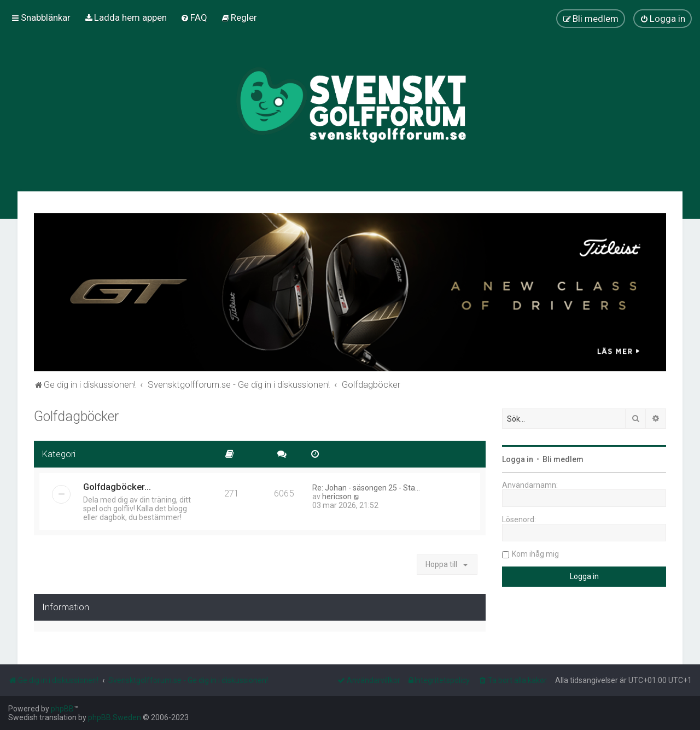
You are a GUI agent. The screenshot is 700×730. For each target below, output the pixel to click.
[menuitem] (126, 17)
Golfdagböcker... (117, 487)
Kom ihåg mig (535, 554)
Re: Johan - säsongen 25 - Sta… (366, 488)
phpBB (62, 709)
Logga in (518, 459)
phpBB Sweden (115, 717)
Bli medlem (563, 459)
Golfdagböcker (76, 416)
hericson (337, 497)
